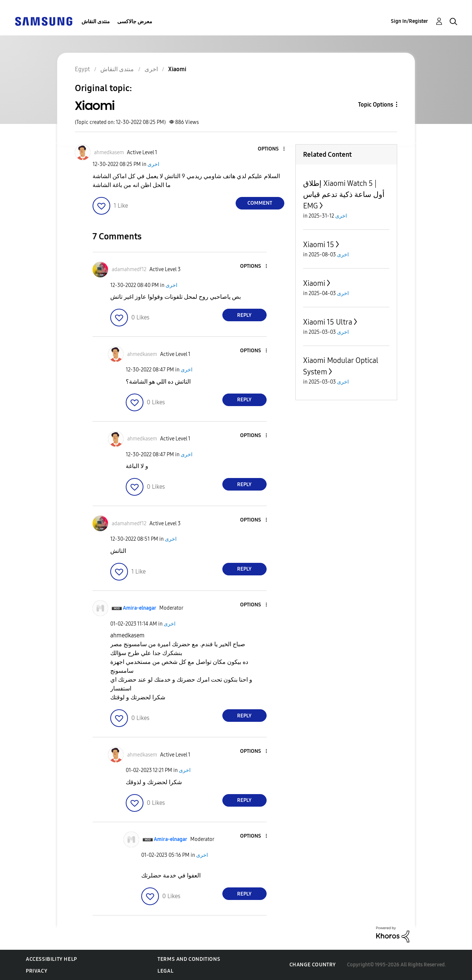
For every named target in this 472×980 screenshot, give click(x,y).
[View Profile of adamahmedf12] (129, 269)
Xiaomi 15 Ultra (328, 322)
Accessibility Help (51, 959)
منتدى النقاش (96, 22)
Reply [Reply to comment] (244, 315)
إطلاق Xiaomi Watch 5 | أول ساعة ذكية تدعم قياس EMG (344, 195)
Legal (165, 971)
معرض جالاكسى (135, 22)
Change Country (313, 965)
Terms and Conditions (189, 959)
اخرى (153, 164)
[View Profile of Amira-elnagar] (140, 608)
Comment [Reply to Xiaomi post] (260, 203)
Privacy (37, 971)
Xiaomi (314, 283)
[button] (271, 149)
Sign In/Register (409, 21)
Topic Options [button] (376, 105)
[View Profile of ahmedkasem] (109, 153)
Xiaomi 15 (319, 245)
